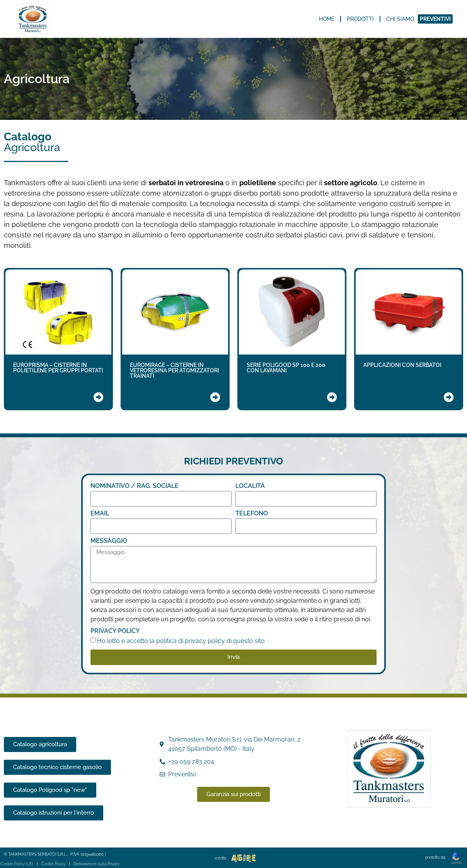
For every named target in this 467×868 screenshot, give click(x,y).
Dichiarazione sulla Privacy (96, 864)
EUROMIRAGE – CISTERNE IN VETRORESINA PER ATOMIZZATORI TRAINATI (175, 370)
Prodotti (360, 19)
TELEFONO (252, 514)
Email (100, 514)
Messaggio (109, 541)
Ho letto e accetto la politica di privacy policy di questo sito (181, 640)
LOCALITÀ (250, 486)
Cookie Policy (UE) (16, 864)
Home (327, 19)
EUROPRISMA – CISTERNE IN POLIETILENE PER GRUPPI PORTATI (58, 368)
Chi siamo (400, 19)
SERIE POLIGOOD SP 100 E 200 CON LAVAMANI (286, 368)
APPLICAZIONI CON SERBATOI (402, 365)
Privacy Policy (115, 631)
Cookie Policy (53, 864)
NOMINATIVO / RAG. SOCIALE (135, 486)
